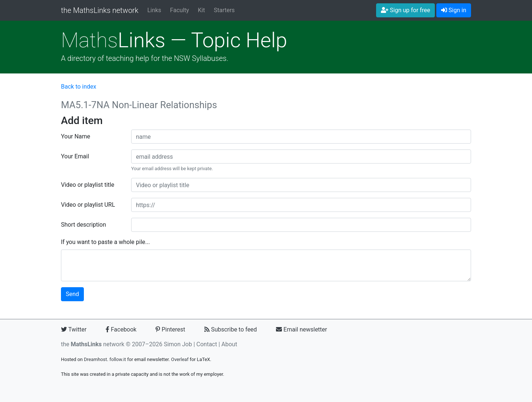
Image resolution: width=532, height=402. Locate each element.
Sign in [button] (454, 10)
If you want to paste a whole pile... (105, 242)
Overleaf (180, 359)
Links (154, 10)
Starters (224, 10)
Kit (202, 10)
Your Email (75, 156)
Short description (83, 225)
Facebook (121, 329)
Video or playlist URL (88, 205)
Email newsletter (301, 329)
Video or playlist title (88, 185)
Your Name (76, 136)
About (229, 344)
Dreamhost (96, 359)
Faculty (179, 10)
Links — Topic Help (174, 40)
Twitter (74, 329)
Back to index (79, 87)
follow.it (118, 359)
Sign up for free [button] (405, 10)
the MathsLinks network (100, 10)
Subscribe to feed (231, 329)
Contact (207, 344)
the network (93, 344)
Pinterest (170, 329)
